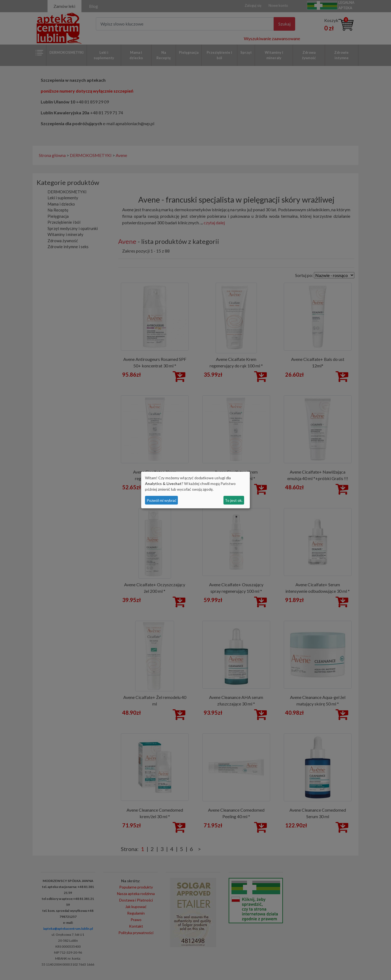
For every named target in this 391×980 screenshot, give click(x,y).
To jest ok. (234, 500)
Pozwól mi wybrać (162, 500)
